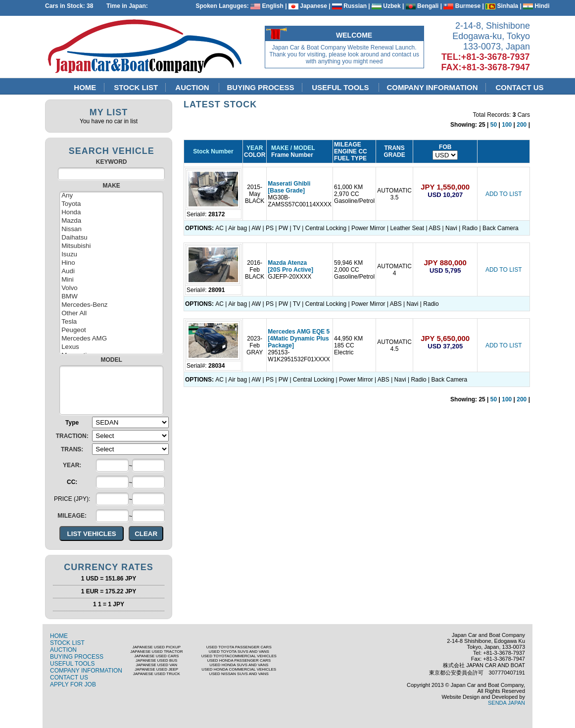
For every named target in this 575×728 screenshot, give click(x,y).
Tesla (111, 322)
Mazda (111, 221)
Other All (111, 314)
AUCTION (194, 87)
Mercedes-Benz (111, 305)
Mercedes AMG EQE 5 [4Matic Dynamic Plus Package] (299, 339)
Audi (111, 271)
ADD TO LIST (504, 194)
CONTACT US (520, 87)
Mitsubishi (111, 246)
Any (111, 196)
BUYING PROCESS (261, 87)
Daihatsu (111, 238)
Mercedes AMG (111, 339)
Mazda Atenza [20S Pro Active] (290, 266)
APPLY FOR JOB (73, 684)
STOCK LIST (136, 87)
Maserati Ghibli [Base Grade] (289, 187)
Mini (111, 280)
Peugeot (111, 330)
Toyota (111, 204)
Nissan (111, 229)
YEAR (255, 148)
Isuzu (111, 255)
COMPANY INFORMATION (432, 87)
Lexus (111, 347)
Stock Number (213, 151)
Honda (111, 213)
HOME (85, 87)
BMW (111, 297)
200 (522, 125)
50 (494, 125)
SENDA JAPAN (506, 703)
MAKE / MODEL (291, 148)
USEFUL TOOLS (341, 87)
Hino (111, 263)
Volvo (111, 288)
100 (507, 125)
